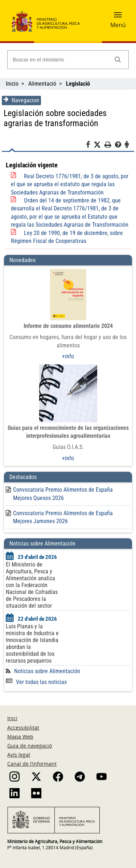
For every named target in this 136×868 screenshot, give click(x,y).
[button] (118, 17)
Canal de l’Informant (32, 764)
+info (68, 356)
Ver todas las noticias (36, 682)
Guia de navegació (30, 746)
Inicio (12, 84)
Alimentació (42, 84)
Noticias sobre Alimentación (47, 671)
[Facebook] (90, 146)
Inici (12, 718)
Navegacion (21, 100)
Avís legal (19, 755)
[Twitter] (99, 145)
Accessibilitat (23, 728)
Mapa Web (20, 737)
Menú (118, 25)
